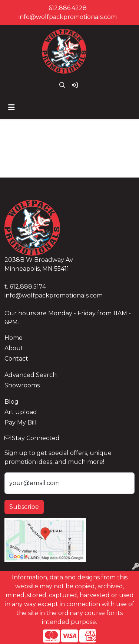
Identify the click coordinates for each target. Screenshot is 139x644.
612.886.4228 (68, 8)
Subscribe (24, 507)
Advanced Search (31, 375)
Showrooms (22, 385)
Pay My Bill (21, 422)
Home (14, 338)
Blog (11, 402)
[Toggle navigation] (11, 107)
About (14, 348)
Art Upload (21, 412)
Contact (16, 359)
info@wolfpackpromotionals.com (68, 17)
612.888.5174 (28, 287)
